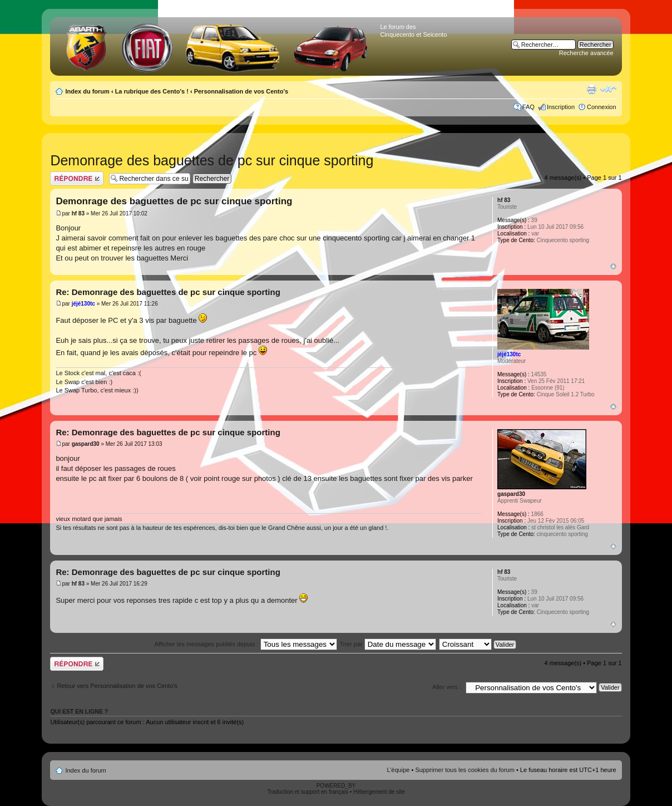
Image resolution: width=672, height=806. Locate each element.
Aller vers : (447, 687)
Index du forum (87, 91)
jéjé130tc (83, 304)
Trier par (388, 644)
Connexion (602, 107)
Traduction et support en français (308, 792)
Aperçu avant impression (591, 89)
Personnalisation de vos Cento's (241, 91)
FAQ (528, 107)
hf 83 (78, 213)
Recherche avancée (586, 53)
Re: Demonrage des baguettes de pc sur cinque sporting (168, 292)
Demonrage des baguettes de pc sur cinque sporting (212, 160)
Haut (613, 266)
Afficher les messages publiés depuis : (246, 644)
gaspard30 (86, 444)
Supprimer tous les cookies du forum (465, 770)
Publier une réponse (77, 178)
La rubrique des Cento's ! (152, 91)
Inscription (561, 107)
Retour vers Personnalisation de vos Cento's (117, 686)
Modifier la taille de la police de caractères (608, 89)
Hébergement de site (379, 792)
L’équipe (398, 770)
